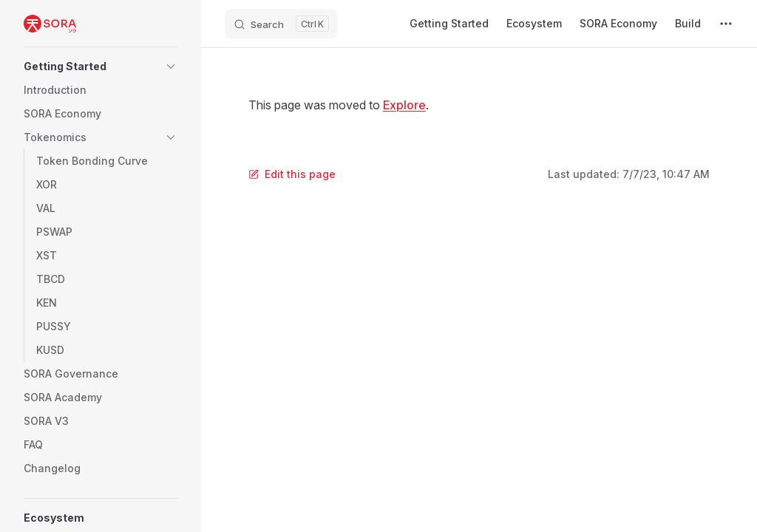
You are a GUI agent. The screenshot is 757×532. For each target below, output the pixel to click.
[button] (101, 66)
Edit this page (292, 174)
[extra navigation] (726, 24)
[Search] (281, 24)
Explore (404, 105)
